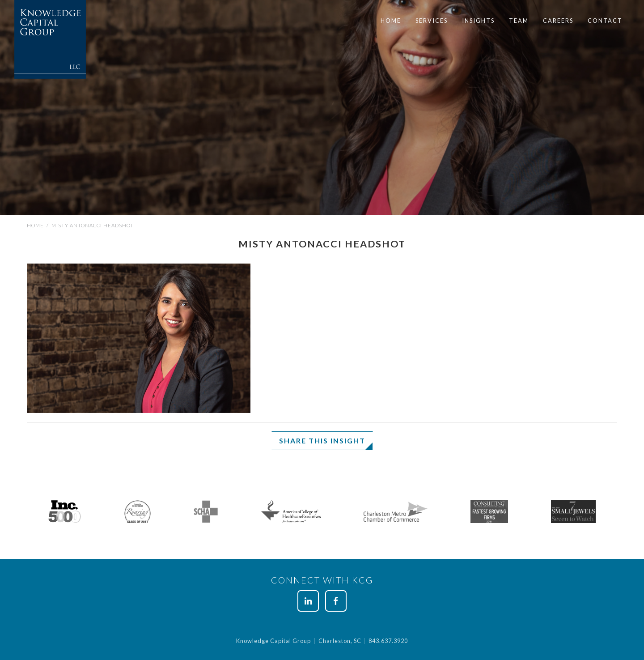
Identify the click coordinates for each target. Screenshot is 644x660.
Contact (605, 21)
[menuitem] (391, 21)
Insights (478, 21)
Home (391, 21)
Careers (558, 21)
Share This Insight (322, 441)
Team (519, 21)
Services (432, 21)
